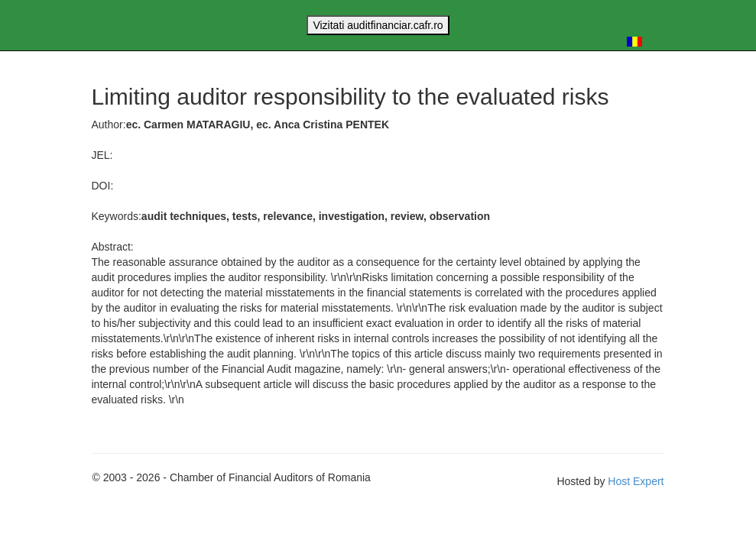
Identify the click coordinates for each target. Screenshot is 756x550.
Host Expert (636, 481)
